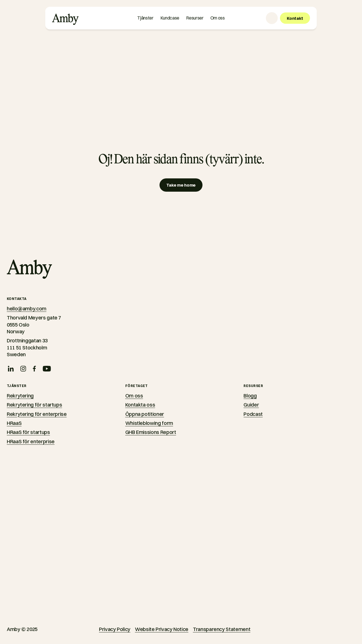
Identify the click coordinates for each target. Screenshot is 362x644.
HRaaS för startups (28, 432)
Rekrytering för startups (34, 405)
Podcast (253, 414)
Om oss (134, 396)
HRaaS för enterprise (31, 441)
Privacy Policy (115, 629)
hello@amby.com (27, 309)
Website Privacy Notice (162, 629)
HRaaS (14, 423)
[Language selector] (272, 18)
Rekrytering (20, 396)
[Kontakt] (295, 18)
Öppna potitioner (145, 414)
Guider (251, 405)
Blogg (250, 396)
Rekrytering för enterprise (37, 414)
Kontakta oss (140, 405)
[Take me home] (181, 185)
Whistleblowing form (149, 423)
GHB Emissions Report (151, 432)
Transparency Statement (222, 629)
